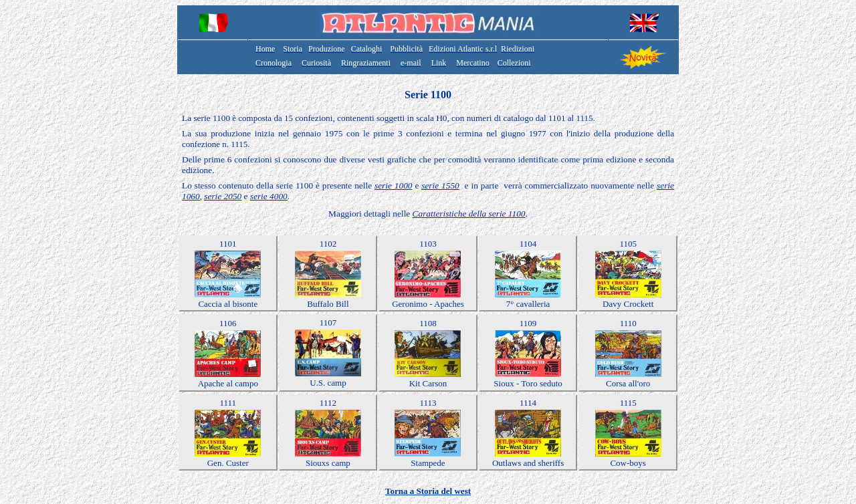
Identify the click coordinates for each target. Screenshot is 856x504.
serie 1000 (394, 185)
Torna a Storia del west (428, 491)
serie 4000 (269, 196)
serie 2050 (223, 196)
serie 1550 (440, 185)
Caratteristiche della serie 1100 (469, 214)
